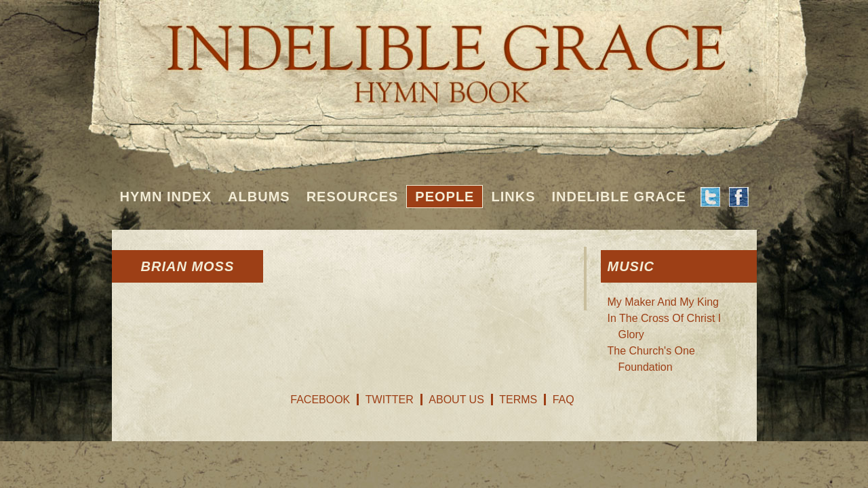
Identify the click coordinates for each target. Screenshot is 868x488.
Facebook (320, 400)
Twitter (390, 400)
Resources (353, 197)
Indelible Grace (618, 197)
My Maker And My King (664, 302)
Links (513, 197)
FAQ (564, 400)
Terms (518, 400)
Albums (259, 197)
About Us (456, 400)
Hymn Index (166, 197)
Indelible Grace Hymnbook (434, 54)
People (445, 197)
